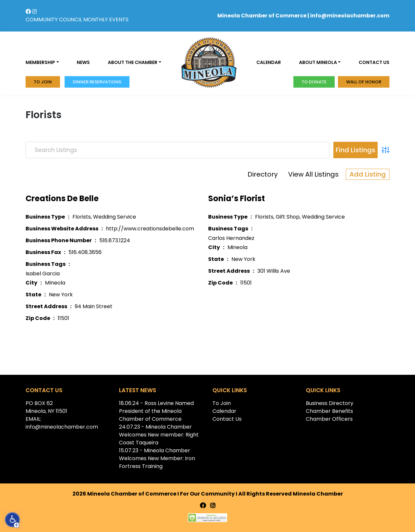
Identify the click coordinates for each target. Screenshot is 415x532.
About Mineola (318, 62)
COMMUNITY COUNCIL (54, 20)
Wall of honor (364, 82)
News (83, 62)
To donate (314, 82)
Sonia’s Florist (237, 198)
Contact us (374, 62)
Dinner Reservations (97, 82)
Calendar (269, 62)
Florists (82, 217)
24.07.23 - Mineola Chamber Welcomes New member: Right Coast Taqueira (159, 435)
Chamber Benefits (329, 411)
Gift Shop (288, 217)
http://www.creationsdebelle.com (150, 229)
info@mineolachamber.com (350, 16)
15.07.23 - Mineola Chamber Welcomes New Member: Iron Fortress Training (157, 458)
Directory (263, 174)
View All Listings (313, 174)
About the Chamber (133, 62)
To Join (43, 82)
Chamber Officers (329, 419)
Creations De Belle (62, 198)
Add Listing (368, 174)
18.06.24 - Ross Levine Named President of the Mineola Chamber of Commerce (156, 411)
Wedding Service (115, 217)
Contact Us (227, 419)
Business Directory (330, 403)
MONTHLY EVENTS (106, 20)
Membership (40, 62)
